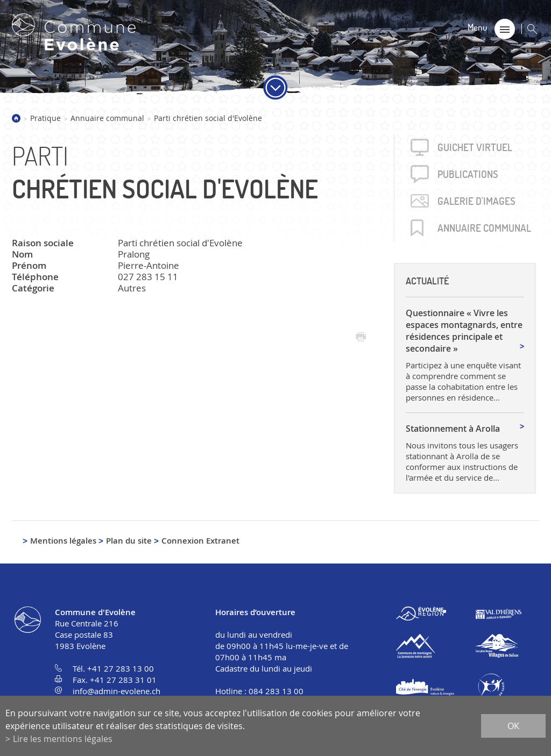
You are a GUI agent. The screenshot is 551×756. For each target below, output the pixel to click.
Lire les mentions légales (63, 739)
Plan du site (129, 541)
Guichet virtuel (475, 147)
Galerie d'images (476, 201)
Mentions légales (63, 541)
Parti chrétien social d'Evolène (208, 118)
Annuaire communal (107, 118)
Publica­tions (468, 174)
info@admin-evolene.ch (116, 691)
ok (513, 726)
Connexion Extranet (200, 541)
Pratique (45, 118)
